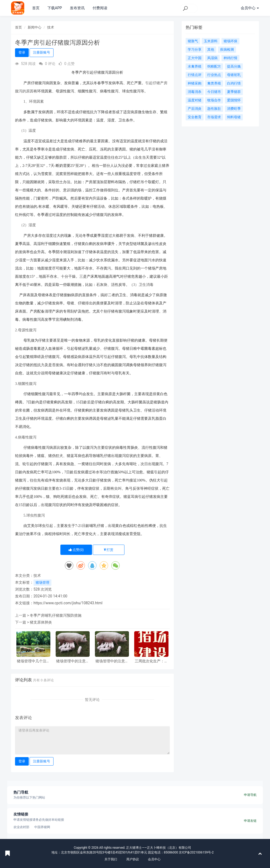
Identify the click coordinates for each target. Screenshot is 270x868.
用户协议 (133, 859)
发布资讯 (77, 8)
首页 (36, 8)
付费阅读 (100, 8)
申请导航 (250, 795)
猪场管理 (42, 582)
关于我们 (111, 859)
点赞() (76, 550)
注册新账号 (42, 52)
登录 (22, 52)
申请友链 (250, 821)
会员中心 (154, 859)
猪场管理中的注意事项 (73, 661)
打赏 (109, 550)
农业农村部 (21, 827)
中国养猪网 (42, 827)
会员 (250, 8)
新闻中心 (35, 27)
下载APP (55, 8)
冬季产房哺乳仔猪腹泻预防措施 (56, 615)
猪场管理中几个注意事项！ (33, 661)
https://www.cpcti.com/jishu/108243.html (68, 603)
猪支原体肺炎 (41, 622)
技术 (51, 27)
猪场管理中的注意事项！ (112, 661)
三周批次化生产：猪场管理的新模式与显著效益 (151, 661)
